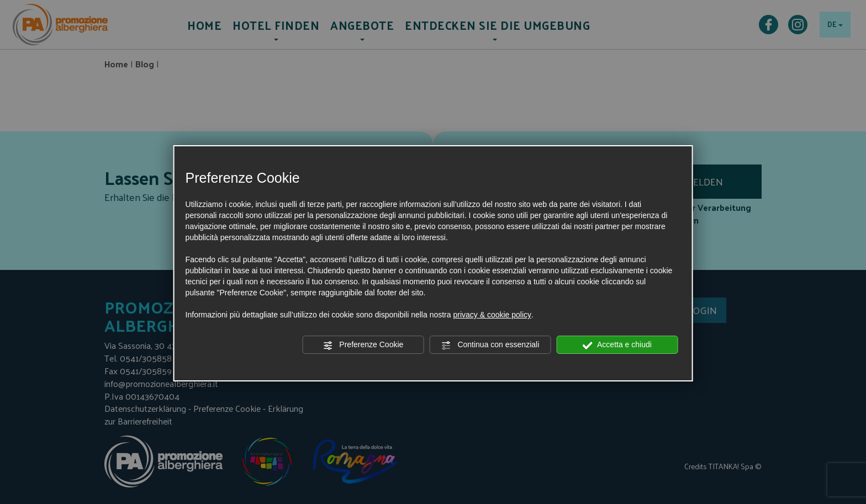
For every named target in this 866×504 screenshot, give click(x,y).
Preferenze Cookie (363, 345)
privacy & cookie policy (492, 315)
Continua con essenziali (490, 345)
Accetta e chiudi (617, 345)
